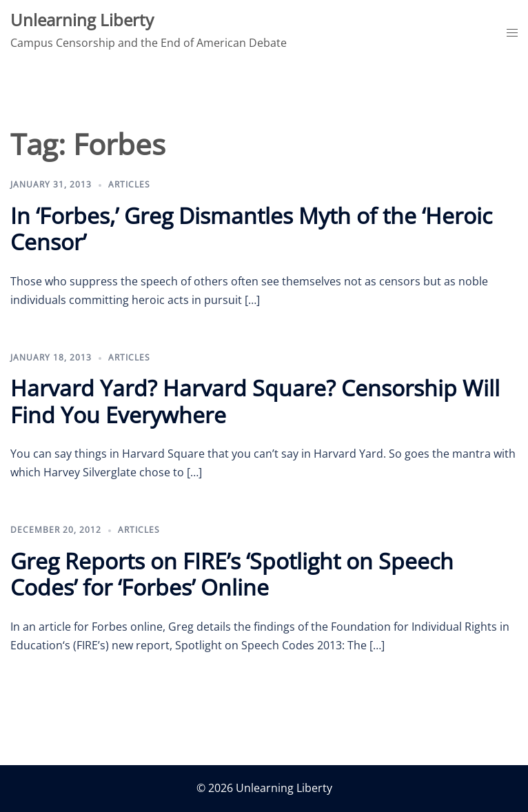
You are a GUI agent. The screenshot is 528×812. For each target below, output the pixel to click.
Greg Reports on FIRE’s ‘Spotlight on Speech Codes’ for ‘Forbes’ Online (232, 574)
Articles (129, 184)
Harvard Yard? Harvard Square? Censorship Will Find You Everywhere (255, 401)
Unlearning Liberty (82, 20)
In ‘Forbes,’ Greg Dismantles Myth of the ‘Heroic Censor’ (251, 229)
